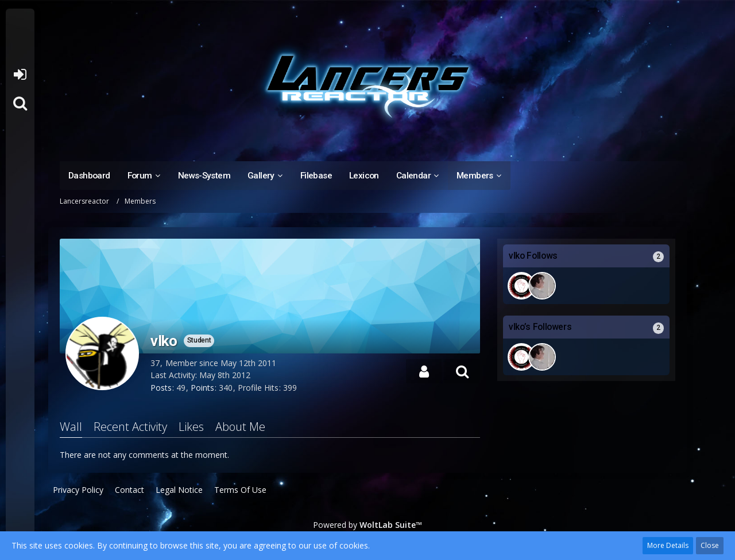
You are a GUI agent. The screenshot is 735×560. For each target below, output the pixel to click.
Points (202, 388)
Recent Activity (130, 427)
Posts (161, 388)
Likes (191, 427)
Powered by (367, 525)
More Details (668, 545)
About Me (240, 427)
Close (710, 545)
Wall (71, 427)
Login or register (20, 75)
